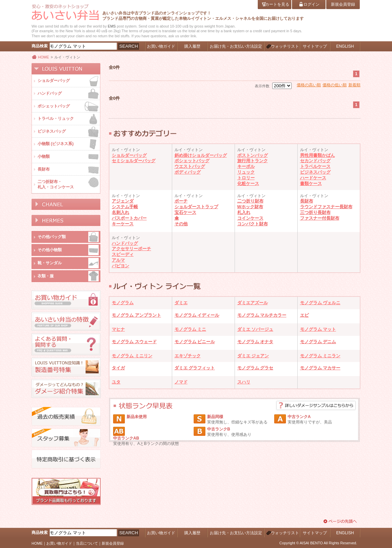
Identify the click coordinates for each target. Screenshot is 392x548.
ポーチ (181, 201)
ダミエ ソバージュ (255, 329)
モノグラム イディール (197, 315)
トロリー (246, 178)
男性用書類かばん (317, 155)
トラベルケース (315, 166)
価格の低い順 (335, 85)
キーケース (123, 224)
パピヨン (120, 266)
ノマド (181, 382)
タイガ (118, 368)
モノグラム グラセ (255, 368)
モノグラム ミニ (190, 329)
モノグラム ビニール (195, 342)
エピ (304, 315)
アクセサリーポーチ (131, 249)
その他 (181, 224)
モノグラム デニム (318, 342)
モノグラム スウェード (134, 342)
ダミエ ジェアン (253, 356)
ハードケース (313, 178)
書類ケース (311, 184)
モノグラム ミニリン (132, 356)
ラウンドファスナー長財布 (326, 207)
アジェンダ (123, 201)
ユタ (116, 382)
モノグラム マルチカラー (262, 315)
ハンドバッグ (125, 243)
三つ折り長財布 (315, 212)
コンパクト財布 (253, 224)
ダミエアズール (253, 303)
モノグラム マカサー (320, 368)
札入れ (244, 212)
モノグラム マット (318, 329)
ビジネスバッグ (315, 172)
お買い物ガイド (59, 543)
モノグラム (123, 303)
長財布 (307, 201)
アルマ (118, 260)
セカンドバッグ (315, 161)
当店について (87, 543)
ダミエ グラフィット (195, 368)
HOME (43, 57)
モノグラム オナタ (255, 342)
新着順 (354, 85)
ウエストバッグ (190, 166)
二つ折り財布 (250, 201)
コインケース (250, 218)
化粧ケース (248, 184)
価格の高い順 (309, 85)
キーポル (246, 166)
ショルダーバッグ (129, 155)
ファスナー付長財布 (320, 218)
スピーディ (123, 254)
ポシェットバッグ (192, 161)
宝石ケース (185, 212)
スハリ (244, 382)
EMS (112, 26)
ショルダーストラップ (196, 207)
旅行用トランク (253, 161)
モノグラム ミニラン (320, 356)
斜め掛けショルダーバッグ (201, 155)
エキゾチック (188, 356)
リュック (246, 172)
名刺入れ (120, 212)
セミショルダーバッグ (134, 161)
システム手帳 (125, 207)
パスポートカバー (129, 218)
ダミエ (181, 303)
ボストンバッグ (253, 155)
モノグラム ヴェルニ (320, 303)
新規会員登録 (113, 543)
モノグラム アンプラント (136, 315)
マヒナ (118, 329)
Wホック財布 (250, 207)
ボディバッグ (188, 172)
